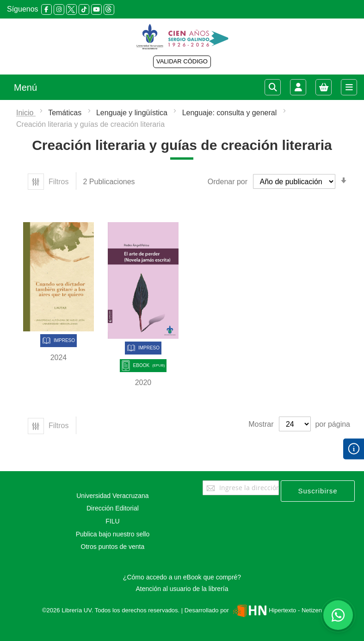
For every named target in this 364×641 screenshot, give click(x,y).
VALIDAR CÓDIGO (182, 61)
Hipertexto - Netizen (276, 610)
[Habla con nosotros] (338, 615)
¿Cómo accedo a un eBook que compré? (182, 577)
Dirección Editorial (113, 508)
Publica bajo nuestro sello (113, 534)
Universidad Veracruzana (112, 496)
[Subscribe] (318, 491)
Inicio (26, 113)
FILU (112, 521)
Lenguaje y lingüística (133, 113)
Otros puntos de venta (113, 547)
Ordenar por (228, 182)
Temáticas (66, 113)
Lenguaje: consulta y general (231, 113)
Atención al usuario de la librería (182, 589)
